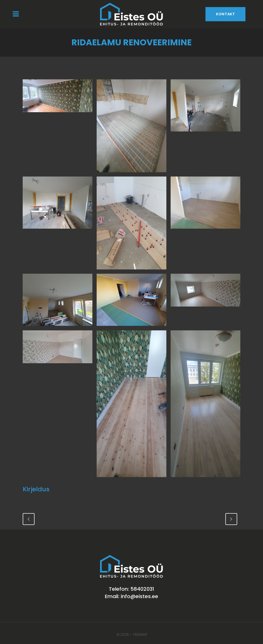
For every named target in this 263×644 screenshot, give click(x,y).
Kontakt (225, 14)
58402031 (142, 589)
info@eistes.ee (139, 596)
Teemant (140, 635)
